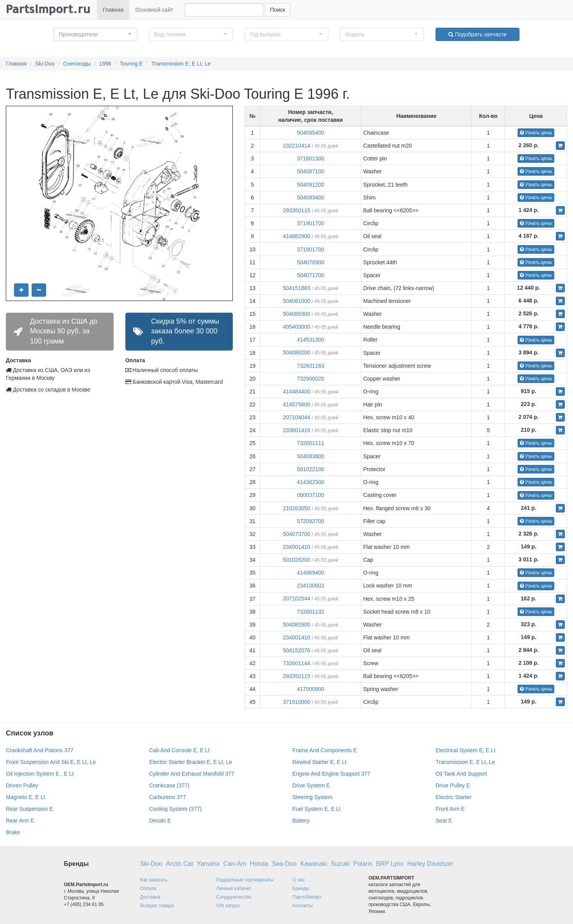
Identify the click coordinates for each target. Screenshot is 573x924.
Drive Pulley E (453, 785)
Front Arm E (450, 809)
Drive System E (311, 785)
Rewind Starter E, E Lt (320, 762)
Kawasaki (314, 864)
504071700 (311, 275)
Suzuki (340, 864)
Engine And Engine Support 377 (331, 774)
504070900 (311, 262)
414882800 (296, 236)
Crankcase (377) (170, 785)
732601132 (311, 612)
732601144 (296, 663)
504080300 (296, 314)
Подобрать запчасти (477, 34)
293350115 (296, 210)
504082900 (296, 625)
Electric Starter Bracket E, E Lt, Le (191, 762)
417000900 (311, 689)
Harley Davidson (430, 864)
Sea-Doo (284, 864)
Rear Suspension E (29, 809)
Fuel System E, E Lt (317, 809)
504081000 (296, 301)
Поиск (278, 10)
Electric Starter (453, 797)
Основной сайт (154, 10)
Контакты (303, 906)
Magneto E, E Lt (25, 797)
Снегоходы (77, 64)
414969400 (311, 573)
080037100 (311, 495)
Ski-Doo (45, 64)
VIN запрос (228, 906)
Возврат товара (157, 906)
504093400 (311, 198)
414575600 (296, 404)
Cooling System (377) (176, 809)
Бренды (301, 888)
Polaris (363, 864)
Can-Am (235, 864)
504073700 (296, 534)
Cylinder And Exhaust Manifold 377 (192, 774)
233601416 (296, 430)
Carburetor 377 (168, 797)
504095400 (311, 133)
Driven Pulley (22, 785)
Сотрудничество (234, 897)
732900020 (311, 379)
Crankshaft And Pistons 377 (40, 750)
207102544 (296, 598)
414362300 (311, 482)
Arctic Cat (179, 864)
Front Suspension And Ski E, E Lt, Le (51, 762)
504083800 (311, 456)
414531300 (311, 340)
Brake (13, 832)
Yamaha (208, 864)
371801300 (311, 158)
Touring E (131, 64)
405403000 (296, 327)
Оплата (148, 888)
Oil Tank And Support (461, 774)
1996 (105, 64)
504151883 (296, 288)
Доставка (150, 897)
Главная (113, 10)
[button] (95, 34)
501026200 (296, 560)
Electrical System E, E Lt (465, 750)
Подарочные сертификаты (245, 880)
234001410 (296, 547)
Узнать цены (536, 133)
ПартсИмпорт (307, 897)
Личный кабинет (234, 888)
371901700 (311, 223)
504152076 (296, 650)
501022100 (311, 469)
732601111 (311, 443)
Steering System (313, 797)
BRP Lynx (390, 864)
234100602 (311, 586)
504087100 (311, 171)
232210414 (296, 146)
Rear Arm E (20, 821)
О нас (299, 880)
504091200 (311, 185)
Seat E (444, 821)
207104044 (296, 417)
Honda (259, 864)
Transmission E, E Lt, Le (181, 64)
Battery (301, 821)
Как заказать (154, 880)
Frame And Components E (325, 750)
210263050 (296, 508)
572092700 (311, 521)
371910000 (296, 702)
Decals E (160, 821)
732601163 (311, 366)
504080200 (296, 353)
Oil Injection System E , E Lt (40, 774)
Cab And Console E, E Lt (179, 750)
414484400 (296, 392)
